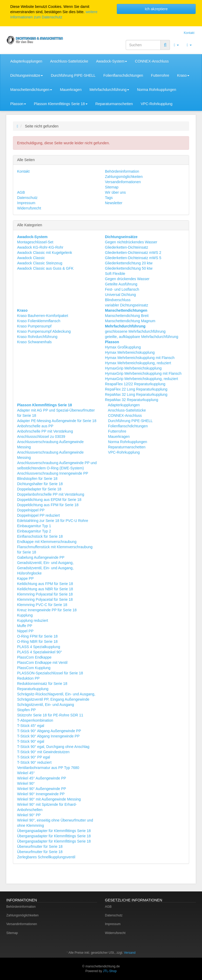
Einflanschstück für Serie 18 (40, 536)
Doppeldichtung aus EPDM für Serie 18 (49, 500)
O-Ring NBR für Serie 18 (37, 642)
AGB (21, 192)
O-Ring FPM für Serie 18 (37, 636)
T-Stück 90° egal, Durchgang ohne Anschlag (53, 747)
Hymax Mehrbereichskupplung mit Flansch (140, 358)
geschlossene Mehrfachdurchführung (135, 331)
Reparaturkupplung (33, 689)
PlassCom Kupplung (34, 668)
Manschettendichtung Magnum (130, 321)
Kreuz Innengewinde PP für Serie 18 (47, 610)
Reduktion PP (28, 678)
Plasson (18, 104)
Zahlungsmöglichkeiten (124, 177)
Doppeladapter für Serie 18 (39, 489)
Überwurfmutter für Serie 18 (40, 846)
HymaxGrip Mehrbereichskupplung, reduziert (142, 379)
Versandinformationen (123, 182)
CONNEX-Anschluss (152, 61)
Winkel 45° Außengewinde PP (42, 778)
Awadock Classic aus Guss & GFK (45, 268)
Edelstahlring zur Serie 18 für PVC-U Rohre (53, 521)
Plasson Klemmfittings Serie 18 (61, 104)
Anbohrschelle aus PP (35, 426)
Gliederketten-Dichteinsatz (127, 247)
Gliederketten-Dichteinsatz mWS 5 (133, 258)
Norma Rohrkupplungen (157, 90)
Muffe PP (25, 626)
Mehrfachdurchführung (109, 90)
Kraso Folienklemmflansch (39, 321)
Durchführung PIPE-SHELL (73, 75)
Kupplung (25, 615)
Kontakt (189, 33)
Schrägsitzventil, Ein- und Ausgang (46, 705)
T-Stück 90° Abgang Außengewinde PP (49, 731)
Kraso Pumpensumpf (34, 326)
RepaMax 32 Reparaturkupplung (132, 400)
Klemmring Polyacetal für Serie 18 (45, 594)
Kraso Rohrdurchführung (37, 337)
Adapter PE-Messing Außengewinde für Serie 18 (57, 421)
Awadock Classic (31, 258)
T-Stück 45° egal (31, 726)
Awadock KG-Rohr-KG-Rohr (40, 247)
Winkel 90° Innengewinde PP (41, 794)
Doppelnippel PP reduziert (38, 515)
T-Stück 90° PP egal (34, 757)
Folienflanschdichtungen (123, 75)
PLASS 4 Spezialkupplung (39, 647)
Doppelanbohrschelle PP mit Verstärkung (51, 494)
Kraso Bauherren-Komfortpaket (43, 316)
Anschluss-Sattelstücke (69, 61)
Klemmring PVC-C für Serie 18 (42, 605)
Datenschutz (27, 198)
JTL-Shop (110, 971)
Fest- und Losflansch (122, 289)
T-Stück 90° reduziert (34, 762)
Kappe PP (25, 578)
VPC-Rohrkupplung (157, 104)
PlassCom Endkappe (34, 657)
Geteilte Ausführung (121, 284)
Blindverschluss (118, 300)
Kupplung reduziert (33, 620)
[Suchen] (143, 45)
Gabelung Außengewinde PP (41, 557)
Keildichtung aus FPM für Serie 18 (45, 584)
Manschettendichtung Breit (127, 316)
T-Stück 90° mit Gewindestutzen (43, 752)
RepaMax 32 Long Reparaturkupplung (136, 394)
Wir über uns (115, 192)
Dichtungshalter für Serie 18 (40, 484)
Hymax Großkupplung (123, 347)
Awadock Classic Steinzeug (40, 263)
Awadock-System (112, 61)
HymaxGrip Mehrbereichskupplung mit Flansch (143, 373)
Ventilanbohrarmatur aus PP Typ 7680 (48, 768)
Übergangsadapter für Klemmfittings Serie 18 (54, 831)
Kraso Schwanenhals (34, 342)
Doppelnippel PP (31, 510)
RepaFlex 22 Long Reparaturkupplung (136, 389)
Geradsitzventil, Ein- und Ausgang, (45, 563)
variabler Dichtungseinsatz (127, 305)
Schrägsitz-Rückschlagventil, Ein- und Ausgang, (56, 694)
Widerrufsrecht (29, 208)
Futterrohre (160, 75)
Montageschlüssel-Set (35, 242)
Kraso (183, 75)
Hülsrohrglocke (29, 573)
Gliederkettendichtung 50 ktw (129, 268)
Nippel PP (25, 631)
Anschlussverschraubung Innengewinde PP (53, 473)
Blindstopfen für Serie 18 (37, 479)
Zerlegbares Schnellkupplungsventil (46, 857)
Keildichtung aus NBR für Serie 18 (45, 589)
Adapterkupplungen (26, 61)
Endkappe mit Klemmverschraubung (47, 542)
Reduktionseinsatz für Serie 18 (42, 684)
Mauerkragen (71, 90)
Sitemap (112, 187)
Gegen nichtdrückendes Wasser (131, 242)
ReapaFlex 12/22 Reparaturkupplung (135, 384)
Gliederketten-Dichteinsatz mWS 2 (133, 253)
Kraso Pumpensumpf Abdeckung (44, 331)
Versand (130, 953)
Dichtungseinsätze (27, 75)
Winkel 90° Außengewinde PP (42, 789)
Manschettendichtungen (31, 90)
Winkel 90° (26, 783)
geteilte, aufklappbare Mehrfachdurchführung (142, 337)
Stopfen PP (26, 710)
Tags (109, 198)
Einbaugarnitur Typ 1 (34, 526)
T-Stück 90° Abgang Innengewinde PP (48, 736)
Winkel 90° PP (29, 815)
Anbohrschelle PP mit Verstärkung (45, 431)
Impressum (26, 203)
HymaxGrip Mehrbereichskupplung (133, 368)
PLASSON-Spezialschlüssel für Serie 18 (50, 673)
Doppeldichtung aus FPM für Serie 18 (48, 505)
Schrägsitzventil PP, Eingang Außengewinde (53, 699)
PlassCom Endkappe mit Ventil (42, 663)
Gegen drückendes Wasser (127, 279)
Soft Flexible (115, 274)
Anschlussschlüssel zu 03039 (41, 437)
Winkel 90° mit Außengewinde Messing (49, 799)
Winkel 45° (26, 773)
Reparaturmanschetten (114, 104)
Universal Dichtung (120, 295)
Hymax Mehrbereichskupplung (130, 352)
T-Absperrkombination (35, 720)
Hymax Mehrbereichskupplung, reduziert (138, 363)
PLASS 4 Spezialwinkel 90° (40, 652)
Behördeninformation (122, 171)
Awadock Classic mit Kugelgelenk (45, 253)
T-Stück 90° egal (31, 741)
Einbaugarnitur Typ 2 (34, 531)
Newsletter (114, 203)
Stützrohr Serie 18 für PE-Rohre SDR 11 (50, 715)
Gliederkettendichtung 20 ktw (129, 263)
